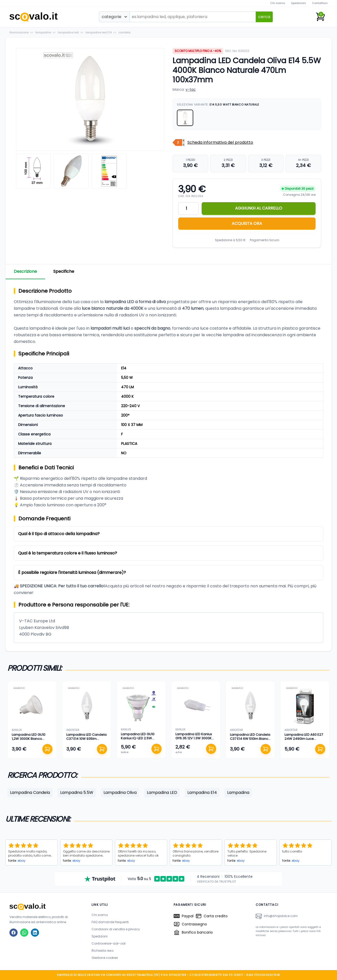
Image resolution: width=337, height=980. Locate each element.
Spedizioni (299, 3)
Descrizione (25, 271)
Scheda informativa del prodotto (220, 142)
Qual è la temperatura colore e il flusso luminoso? (68, 553)
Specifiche (64, 271)
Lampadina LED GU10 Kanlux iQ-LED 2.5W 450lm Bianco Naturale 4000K (140, 740)
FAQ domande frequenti (110, 922)
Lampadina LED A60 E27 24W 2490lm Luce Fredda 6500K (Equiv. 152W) (304, 741)
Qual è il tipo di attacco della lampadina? (59, 534)
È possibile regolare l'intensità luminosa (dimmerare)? (72, 572)
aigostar (73, 730)
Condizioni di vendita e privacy (116, 929)
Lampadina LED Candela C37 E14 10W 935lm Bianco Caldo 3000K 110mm (86, 741)
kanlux (17, 730)
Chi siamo (278, 3)
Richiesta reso (102, 951)
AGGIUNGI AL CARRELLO (259, 208)
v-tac (191, 89)
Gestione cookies (105, 958)
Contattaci (320, 3)
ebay (22, 861)
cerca (264, 17)
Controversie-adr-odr (109, 943)
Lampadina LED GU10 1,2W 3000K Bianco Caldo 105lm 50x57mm (30, 739)
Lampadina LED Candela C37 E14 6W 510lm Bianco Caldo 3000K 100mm (250, 739)
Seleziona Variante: (218, 105)
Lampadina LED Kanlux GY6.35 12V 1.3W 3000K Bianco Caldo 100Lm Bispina (194, 740)
